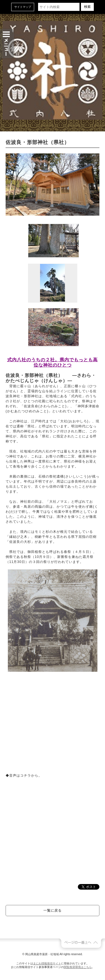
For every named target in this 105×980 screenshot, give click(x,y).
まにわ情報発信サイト (47, 963)
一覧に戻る (53, 911)
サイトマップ (23, 7)
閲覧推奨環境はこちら (78, 967)
